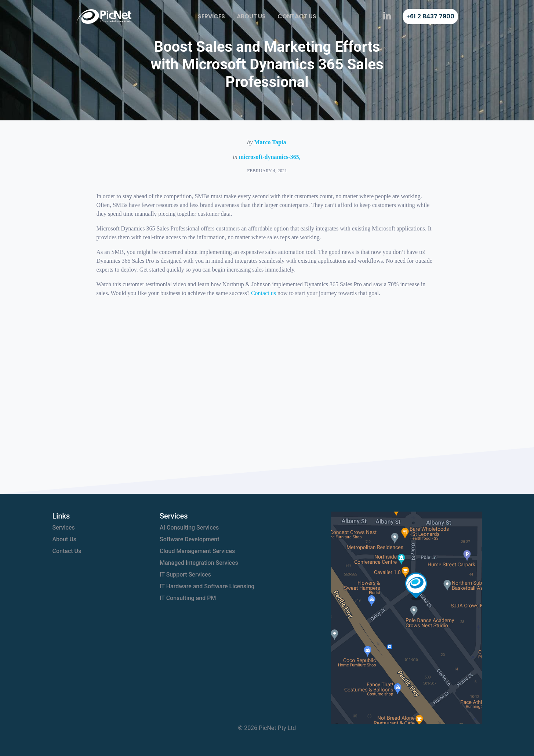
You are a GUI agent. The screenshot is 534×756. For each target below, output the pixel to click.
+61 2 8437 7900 (430, 16)
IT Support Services (185, 575)
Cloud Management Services (197, 551)
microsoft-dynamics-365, (270, 157)
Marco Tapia (270, 142)
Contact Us (297, 16)
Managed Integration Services (199, 563)
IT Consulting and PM (188, 598)
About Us (251, 16)
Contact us (264, 293)
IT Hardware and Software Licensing (207, 586)
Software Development (190, 539)
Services (211, 16)
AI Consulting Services (189, 528)
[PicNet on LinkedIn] (387, 17)
